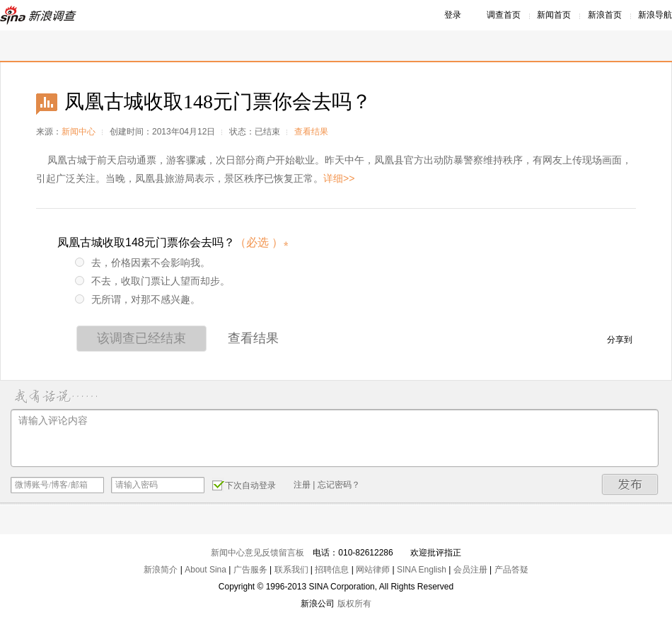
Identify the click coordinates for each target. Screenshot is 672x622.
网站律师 (373, 570)
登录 (453, 15)
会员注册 (470, 570)
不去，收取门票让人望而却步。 (152, 281)
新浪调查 (39, 15)
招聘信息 (332, 570)
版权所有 (354, 604)
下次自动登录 (244, 485)
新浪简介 (161, 570)
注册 (302, 485)
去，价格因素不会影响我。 (143, 263)
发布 (630, 484)
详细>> (339, 178)
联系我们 (291, 570)
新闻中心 (79, 132)
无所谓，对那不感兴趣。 (138, 299)
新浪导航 (655, 15)
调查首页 (504, 15)
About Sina (205, 570)
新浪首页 (605, 15)
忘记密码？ (339, 485)
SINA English (422, 570)
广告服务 (250, 570)
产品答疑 (511, 570)
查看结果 (311, 132)
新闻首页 (554, 15)
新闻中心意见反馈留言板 (257, 553)
